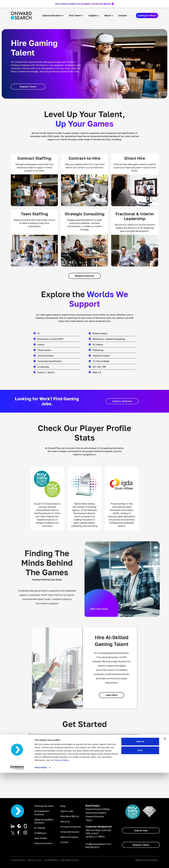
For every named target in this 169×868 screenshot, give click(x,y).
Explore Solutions (52, 15)
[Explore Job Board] (122, 401)
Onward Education (95, 816)
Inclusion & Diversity (71, 827)
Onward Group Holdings (98, 809)
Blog (63, 806)
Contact (123, 15)
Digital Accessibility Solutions (44, 821)
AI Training (40, 828)
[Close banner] (165, 834)
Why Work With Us (70, 816)
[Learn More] (112, 695)
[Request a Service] (85, 276)
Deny (140, 846)
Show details (41, 863)
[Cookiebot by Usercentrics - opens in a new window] (17, 863)
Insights (93, 15)
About (108, 15)
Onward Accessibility (96, 813)
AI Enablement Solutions (42, 813)
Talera (89, 820)
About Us (65, 822)
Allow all (140, 837)
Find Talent (75, 15)
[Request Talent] (28, 87)
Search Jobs (67, 811)
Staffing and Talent (44, 806)
